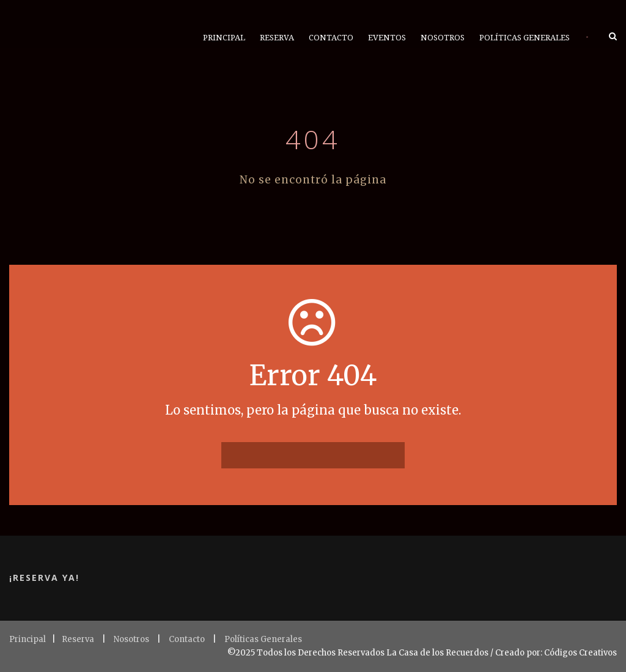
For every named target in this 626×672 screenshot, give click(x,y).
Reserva (277, 38)
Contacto (331, 38)
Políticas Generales (525, 38)
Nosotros (443, 38)
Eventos (387, 38)
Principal (224, 38)
